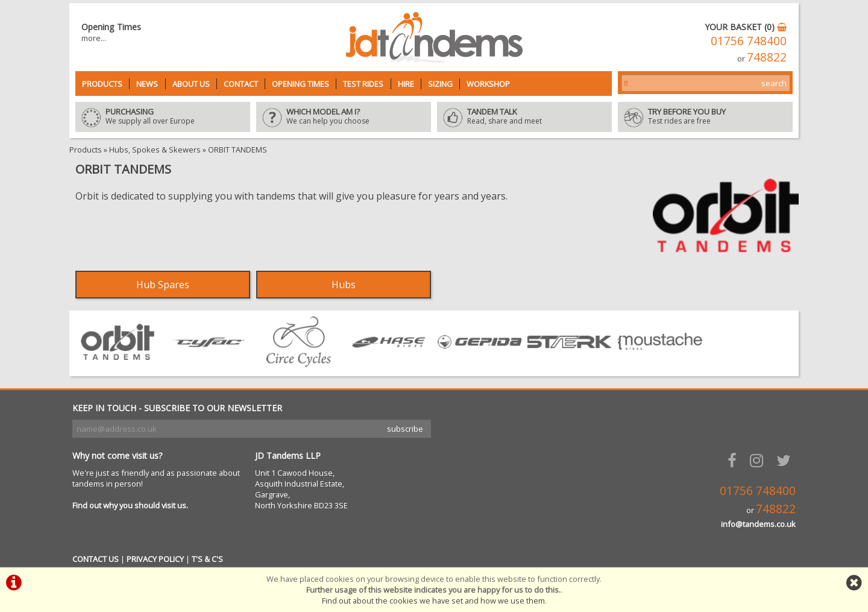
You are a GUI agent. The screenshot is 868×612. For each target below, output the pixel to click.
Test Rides (363, 84)
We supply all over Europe (163, 117)
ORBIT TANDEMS (237, 150)
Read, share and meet (524, 117)
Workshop (488, 84)
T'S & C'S (207, 559)
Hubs (344, 285)
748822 (767, 57)
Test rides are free (705, 117)
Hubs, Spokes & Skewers (155, 150)
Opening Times (300, 84)
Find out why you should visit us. (130, 505)
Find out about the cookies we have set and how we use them (433, 601)
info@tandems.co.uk (758, 524)
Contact (241, 84)
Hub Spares (163, 285)
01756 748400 (749, 41)
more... (94, 38)
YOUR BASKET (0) (746, 27)
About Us (191, 84)
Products (102, 84)
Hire (406, 84)
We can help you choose (344, 117)
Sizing (440, 84)
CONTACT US (96, 559)
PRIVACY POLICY (155, 559)
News (147, 84)
